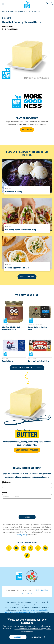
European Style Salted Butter (39, 361)
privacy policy (22, 535)
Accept (18, 637)
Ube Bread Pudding (14, 191)
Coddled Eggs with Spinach (17, 268)
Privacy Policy (37, 629)
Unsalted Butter (8, 361)
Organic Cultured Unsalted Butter (38, 328)
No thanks (36, 637)
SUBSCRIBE (27, 130)
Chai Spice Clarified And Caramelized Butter (11, 328)
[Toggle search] (52, 4)
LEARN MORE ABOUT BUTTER (27, 450)
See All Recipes (27, 277)
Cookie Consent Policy (23, 629)
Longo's (7, 18)
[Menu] (3, 4)
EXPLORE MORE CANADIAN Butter (27, 368)
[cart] (47, 4)
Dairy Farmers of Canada (27, 5)
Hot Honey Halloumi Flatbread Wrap (21, 229)
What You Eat (27, 593)
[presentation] (27, 507)
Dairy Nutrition (42, 590)
